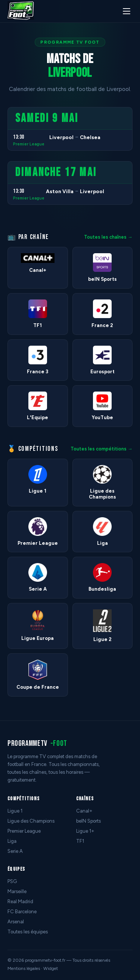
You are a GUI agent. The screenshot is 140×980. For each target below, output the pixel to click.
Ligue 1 (15, 811)
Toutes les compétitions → (102, 449)
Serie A (15, 851)
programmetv (37, 743)
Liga (12, 841)
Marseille (17, 891)
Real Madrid (20, 902)
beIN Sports (88, 821)
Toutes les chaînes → (108, 237)
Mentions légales (24, 968)
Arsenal (16, 922)
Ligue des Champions (31, 821)
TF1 (80, 841)
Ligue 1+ (85, 831)
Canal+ (84, 811)
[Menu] (127, 11)
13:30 (19, 137)
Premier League (29, 144)
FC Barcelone (22, 912)
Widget (51, 968)
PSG (12, 881)
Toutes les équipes (28, 932)
